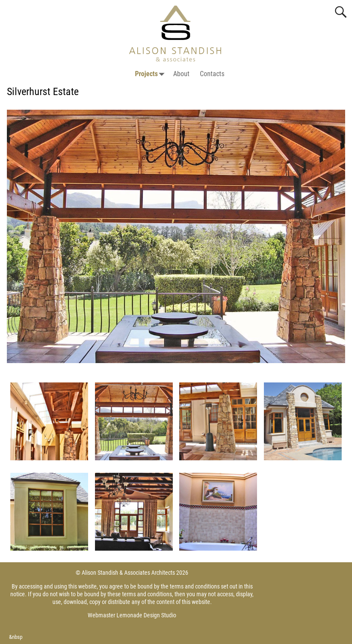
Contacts (212, 74)
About (181, 74)
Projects (152, 74)
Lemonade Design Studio (146, 615)
